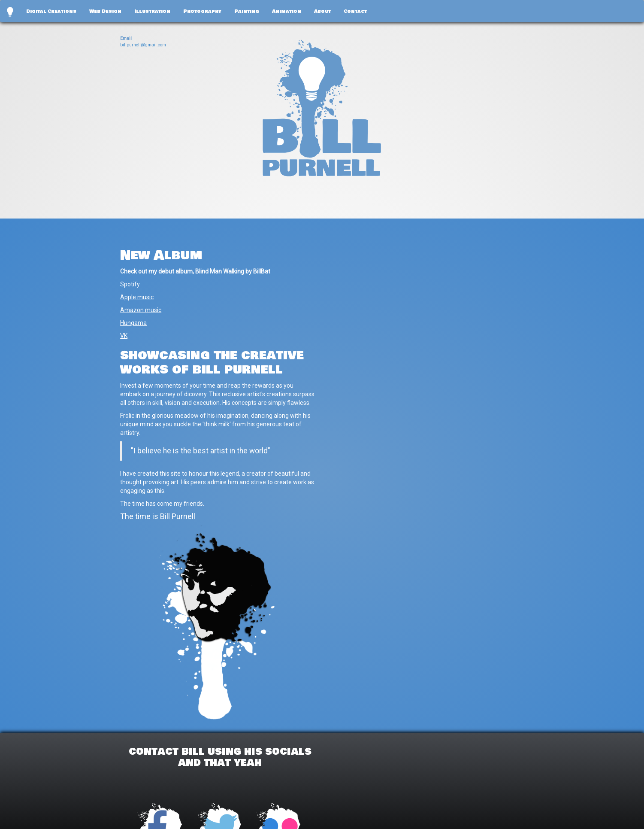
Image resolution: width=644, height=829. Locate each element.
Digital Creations (51, 11)
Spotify (130, 284)
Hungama (133, 323)
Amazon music (141, 310)
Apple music (137, 297)
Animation (287, 11)
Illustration (152, 11)
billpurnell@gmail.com (143, 45)
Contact (355, 11)
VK (124, 336)
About (322, 11)
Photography (202, 11)
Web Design (105, 11)
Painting (247, 11)
